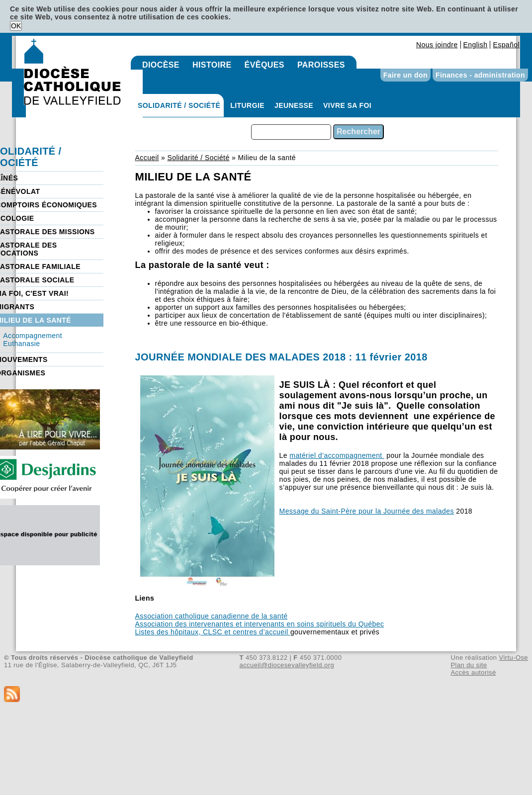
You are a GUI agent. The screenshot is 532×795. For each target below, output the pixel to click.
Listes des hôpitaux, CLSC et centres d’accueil (213, 632)
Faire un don (405, 75)
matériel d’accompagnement (337, 455)
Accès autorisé (473, 672)
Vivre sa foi (347, 105)
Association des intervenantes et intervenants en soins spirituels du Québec (260, 624)
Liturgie (247, 105)
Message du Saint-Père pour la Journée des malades (367, 511)
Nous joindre (437, 45)
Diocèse (161, 65)
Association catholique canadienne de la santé (212, 616)
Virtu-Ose (514, 658)
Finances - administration (480, 75)
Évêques (265, 65)
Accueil (147, 158)
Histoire (212, 65)
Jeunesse (294, 105)
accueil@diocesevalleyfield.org (287, 665)
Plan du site (469, 665)
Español (506, 45)
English (476, 45)
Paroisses (321, 65)
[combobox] (291, 132)
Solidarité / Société (179, 105)
